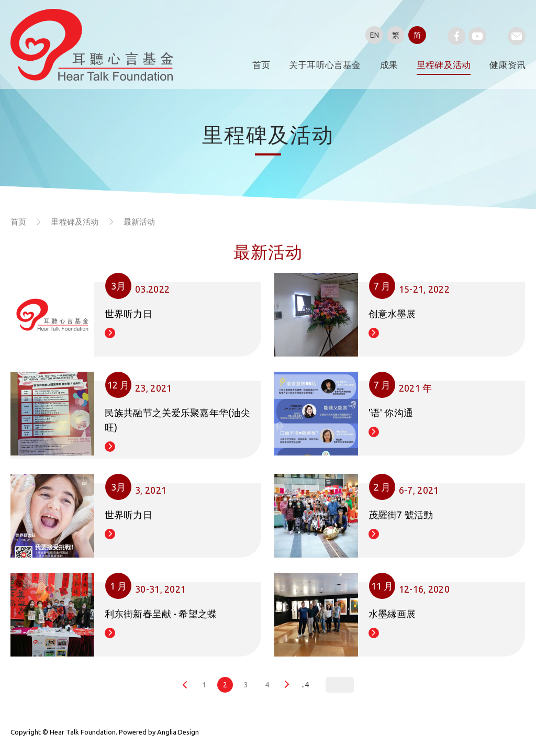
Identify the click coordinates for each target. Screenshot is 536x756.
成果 (389, 65)
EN (375, 35)
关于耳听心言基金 (325, 65)
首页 (261, 65)
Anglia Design (178, 732)
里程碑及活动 (444, 65)
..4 (305, 685)
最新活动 (139, 222)
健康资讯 (507, 65)
